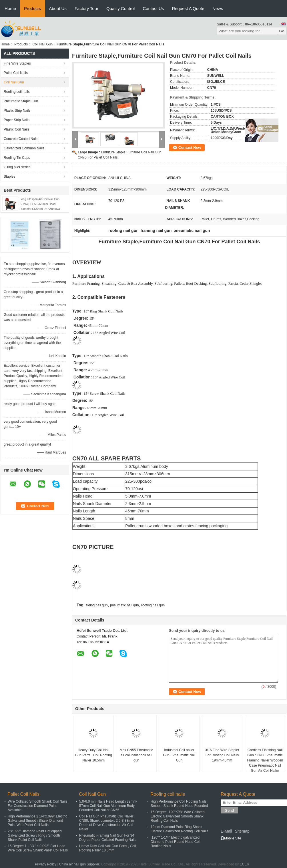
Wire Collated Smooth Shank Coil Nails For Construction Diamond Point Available (37, 806)
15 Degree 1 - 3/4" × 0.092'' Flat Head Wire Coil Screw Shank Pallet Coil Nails (38, 848)
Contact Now (190, 148)
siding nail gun (97, 605)
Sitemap (242, 831)
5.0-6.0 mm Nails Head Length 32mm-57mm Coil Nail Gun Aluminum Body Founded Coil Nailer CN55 (108, 806)
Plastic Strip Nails (17, 111)
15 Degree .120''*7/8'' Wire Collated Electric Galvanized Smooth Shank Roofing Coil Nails (178, 816)
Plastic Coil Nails (16, 129)
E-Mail (226, 831)
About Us (58, 8)
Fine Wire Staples (17, 63)
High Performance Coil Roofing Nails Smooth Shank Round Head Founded (179, 804)
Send (229, 810)
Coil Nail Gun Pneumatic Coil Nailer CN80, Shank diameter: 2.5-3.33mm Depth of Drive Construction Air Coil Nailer (107, 823)
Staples (9, 177)
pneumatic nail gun (124, 605)
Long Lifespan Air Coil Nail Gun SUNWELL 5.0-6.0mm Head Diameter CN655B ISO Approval (40, 204)
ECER (245, 864)
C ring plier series (17, 167)
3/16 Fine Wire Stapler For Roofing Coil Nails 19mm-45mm (222, 755)
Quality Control (120, 8)
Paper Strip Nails (17, 120)
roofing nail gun (153, 605)
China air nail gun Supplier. (80, 864)
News (218, 8)
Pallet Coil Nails (16, 73)
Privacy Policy (46, 864)
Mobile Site (231, 838)
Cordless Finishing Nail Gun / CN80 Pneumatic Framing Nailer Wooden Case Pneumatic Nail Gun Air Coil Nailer (265, 760)
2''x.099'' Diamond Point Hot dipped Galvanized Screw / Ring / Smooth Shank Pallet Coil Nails (35, 835)
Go (282, 31)
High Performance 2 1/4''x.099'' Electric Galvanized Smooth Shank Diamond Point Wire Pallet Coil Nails (37, 821)
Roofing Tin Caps (17, 158)
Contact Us (153, 8)
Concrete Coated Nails (21, 139)
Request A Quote (188, 8)
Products (32, 8)
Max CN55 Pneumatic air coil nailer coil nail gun (136, 755)
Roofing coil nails (17, 92)
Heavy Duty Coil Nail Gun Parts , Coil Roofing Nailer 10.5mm (93, 755)
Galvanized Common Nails (24, 148)
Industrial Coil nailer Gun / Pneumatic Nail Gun (179, 755)
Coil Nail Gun (42, 44)
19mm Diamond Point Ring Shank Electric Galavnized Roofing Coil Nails (179, 829)
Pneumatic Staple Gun (21, 101)
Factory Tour (86, 8)
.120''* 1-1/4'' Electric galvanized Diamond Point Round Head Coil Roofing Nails (175, 842)
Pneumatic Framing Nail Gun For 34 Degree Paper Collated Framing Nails (108, 838)
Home (10, 8)
